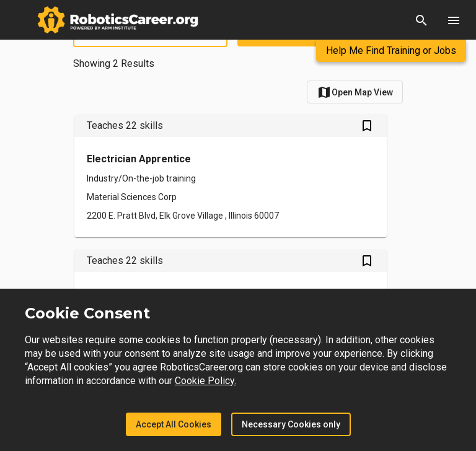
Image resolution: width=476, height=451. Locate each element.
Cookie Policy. (205, 381)
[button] (421, 20)
